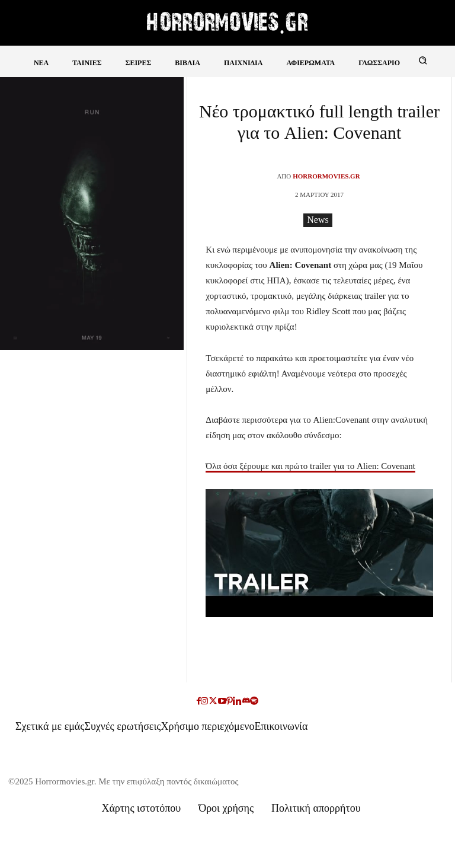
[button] (422, 60)
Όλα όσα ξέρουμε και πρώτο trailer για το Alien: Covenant (310, 466)
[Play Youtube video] (319, 553)
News (318, 220)
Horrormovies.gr (326, 176)
